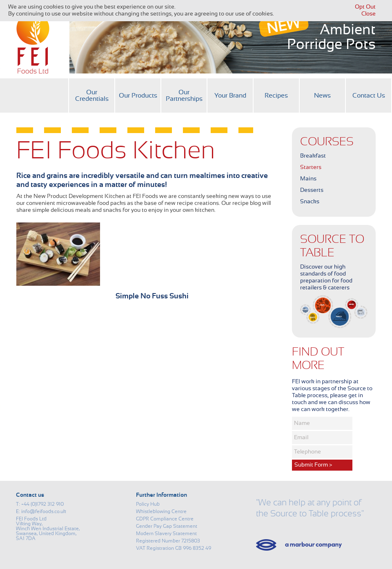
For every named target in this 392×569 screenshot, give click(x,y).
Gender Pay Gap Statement (167, 526)
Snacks (310, 202)
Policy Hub (148, 504)
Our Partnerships (184, 96)
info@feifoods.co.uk (44, 511)
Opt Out (365, 7)
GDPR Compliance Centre (165, 519)
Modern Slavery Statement (166, 533)
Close (369, 14)
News (322, 96)
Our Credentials (92, 96)
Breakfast (313, 156)
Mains (308, 179)
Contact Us (369, 96)
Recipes (276, 96)
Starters (311, 167)
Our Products (138, 96)
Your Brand (230, 96)
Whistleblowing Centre (161, 511)
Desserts (312, 190)
